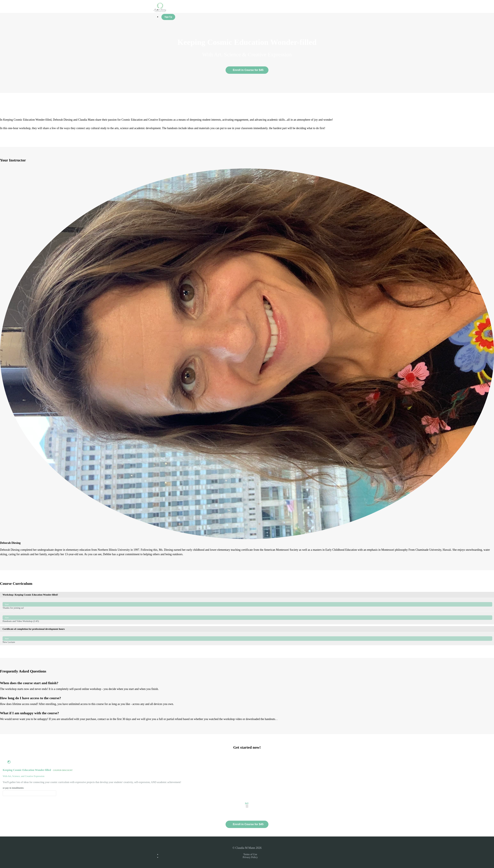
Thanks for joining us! (247, 604)
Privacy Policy (250, 857)
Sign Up (168, 17)
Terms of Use (250, 854)
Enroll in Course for (247, 824)
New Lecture (247, 639)
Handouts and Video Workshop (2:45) (247, 618)
